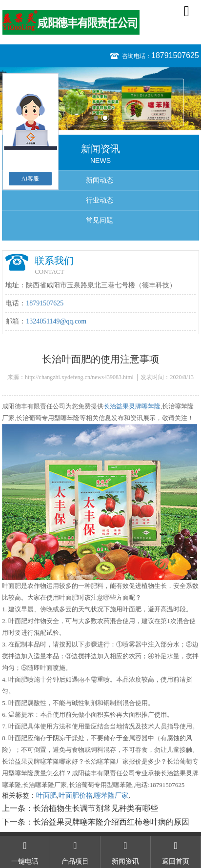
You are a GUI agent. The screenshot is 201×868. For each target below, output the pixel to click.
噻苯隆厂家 (111, 796)
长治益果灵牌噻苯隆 (132, 406)
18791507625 (175, 55)
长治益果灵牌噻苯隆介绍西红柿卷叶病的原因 (111, 822)
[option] (100, 99)
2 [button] (105, 118)
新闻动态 (100, 180)
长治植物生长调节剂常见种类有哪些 (96, 808)
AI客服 (30, 179)
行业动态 (100, 200)
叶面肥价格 (76, 796)
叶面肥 (46, 796)
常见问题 (100, 220)
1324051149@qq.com (56, 321)
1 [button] (96, 118)
